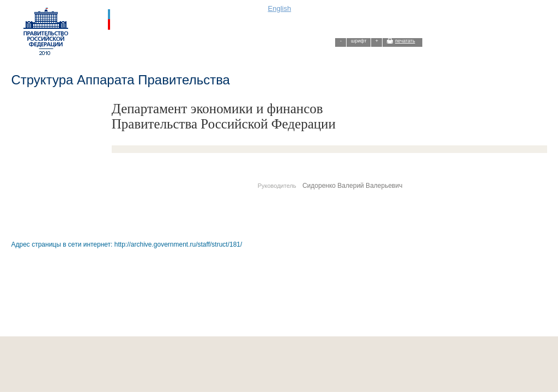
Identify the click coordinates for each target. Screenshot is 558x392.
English (280, 8)
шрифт (359, 41)
